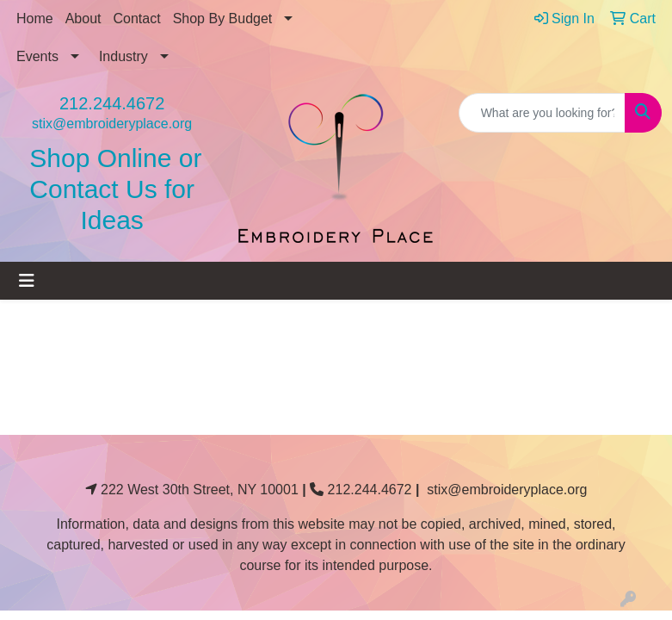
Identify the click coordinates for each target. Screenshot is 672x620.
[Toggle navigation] (27, 281)
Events (37, 56)
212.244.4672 (112, 103)
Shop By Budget (223, 19)
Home (35, 19)
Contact (137, 19)
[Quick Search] (542, 113)
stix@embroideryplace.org (112, 124)
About (83, 19)
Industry (123, 56)
